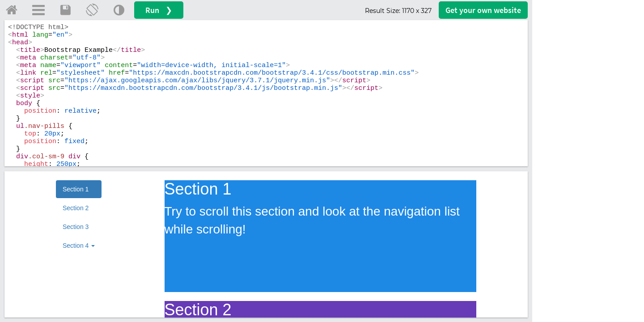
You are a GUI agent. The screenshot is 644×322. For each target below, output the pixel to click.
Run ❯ (159, 10)
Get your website (483, 10)
